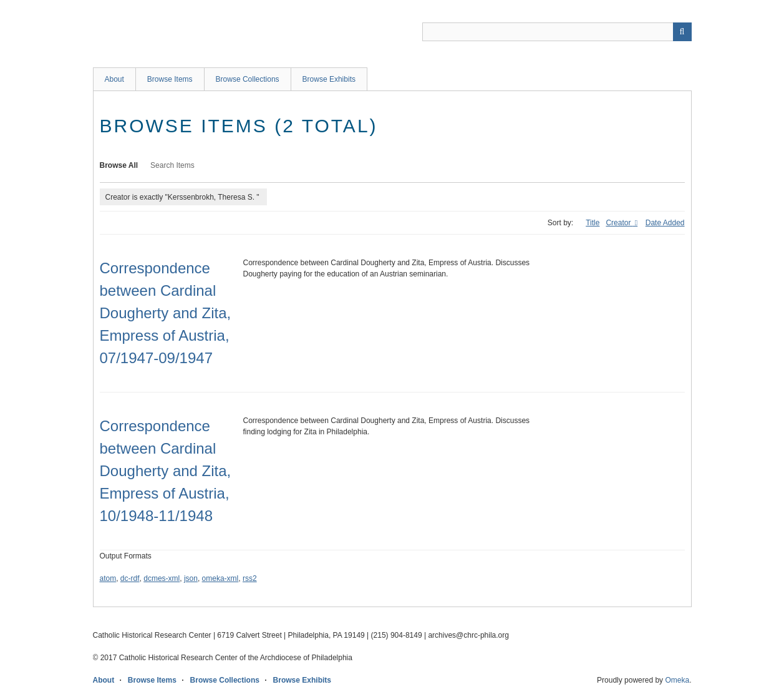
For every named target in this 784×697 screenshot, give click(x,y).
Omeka (677, 680)
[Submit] (682, 32)
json (191, 578)
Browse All (119, 165)
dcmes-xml (162, 578)
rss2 (250, 578)
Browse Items (170, 79)
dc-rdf (130, 578)
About (114, 79)
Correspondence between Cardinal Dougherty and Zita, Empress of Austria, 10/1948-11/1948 (166, 471)
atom (108, 578)
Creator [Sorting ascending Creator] (619, 223)
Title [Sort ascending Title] (593, 223)
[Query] (557, 32)
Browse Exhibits (329, 79)
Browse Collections (248, 79)
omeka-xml (220, 578)
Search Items (172, 165)
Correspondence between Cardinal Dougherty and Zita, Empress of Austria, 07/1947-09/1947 (166, 313)
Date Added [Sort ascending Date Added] (665, 223)
